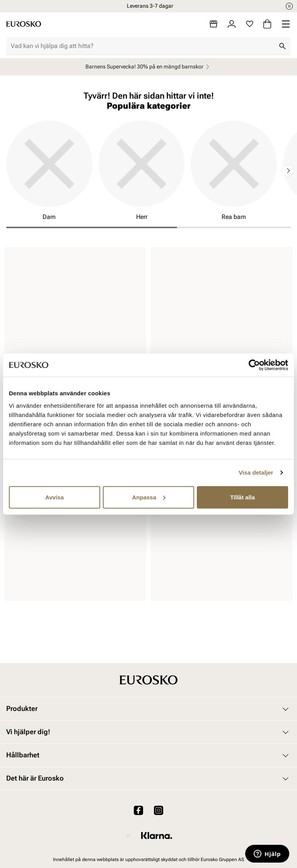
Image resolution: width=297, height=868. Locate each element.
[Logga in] (232, 24)
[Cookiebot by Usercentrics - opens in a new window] (254, 365)
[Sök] (282, 46)
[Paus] (289, 6)
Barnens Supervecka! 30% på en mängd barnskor (148, 67)
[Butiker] (213, 24)
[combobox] (142, 46)
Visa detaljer (256, 472)
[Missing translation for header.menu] (286, 24)
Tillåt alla (242, 497)
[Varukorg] (267, 24)
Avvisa (55, 497)
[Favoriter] (250, 24)
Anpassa (149, 497)
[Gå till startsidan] (24, 24)
